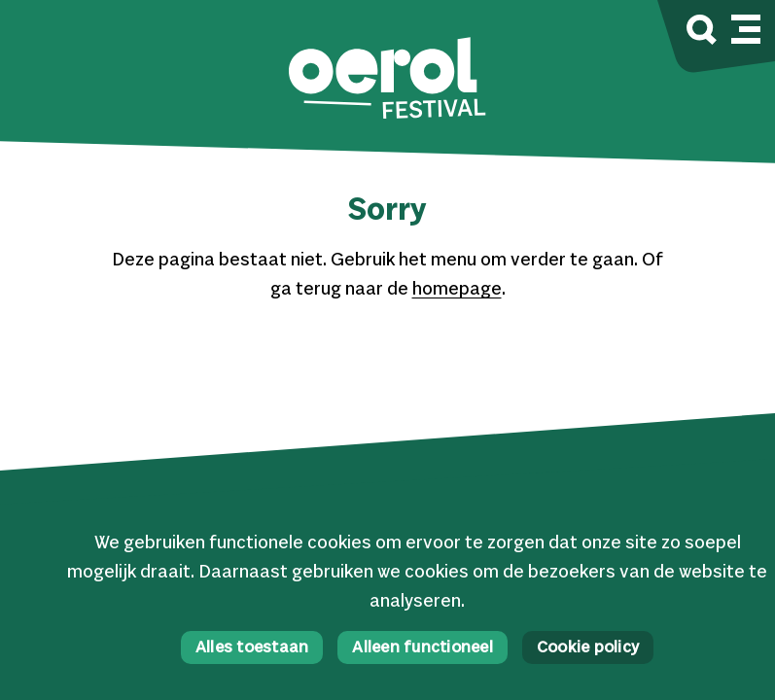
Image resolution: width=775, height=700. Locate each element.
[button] (387, 81)
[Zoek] (702, 33)
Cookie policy (588, 648)
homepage (457, 290)
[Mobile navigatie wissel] (746, 26)
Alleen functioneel (423, 648)
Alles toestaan (252, 648)
